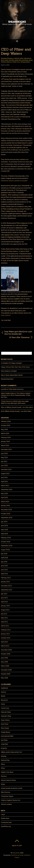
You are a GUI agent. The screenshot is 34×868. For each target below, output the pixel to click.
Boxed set (4, 700)
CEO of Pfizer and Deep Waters (16, 51)
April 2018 (4, 558)
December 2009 (6, 650)
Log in (3, 814)
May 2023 (4, 457)
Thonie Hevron (6, 401)
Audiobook (4, 688)
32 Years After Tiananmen (15, 337)
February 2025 (6, 437)
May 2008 (4, 678)
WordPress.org (6, 826)
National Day (5, 760)
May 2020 (4, 494)
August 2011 (5, 610)
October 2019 (6, 514)
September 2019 (7, 518)
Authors (4, 692)
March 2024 (5, 445)
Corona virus (18, 58)
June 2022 (4, 465)
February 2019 (6, 538)
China (3, 704)
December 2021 (6, 469)
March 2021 (5, 486)
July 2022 (4, 461)
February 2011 (6, 630)
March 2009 (5, 666)
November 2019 (6, 510)
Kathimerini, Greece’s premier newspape (14, 181)
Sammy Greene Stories (8, 780)
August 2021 (5, 473)
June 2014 (4, 566)
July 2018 (4, 554)
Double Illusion (6, 732)
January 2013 (5, 582)
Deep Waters (10, 60)
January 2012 (5, 606)
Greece (9, 62)
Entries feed (5, 818)
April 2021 (4, 481)
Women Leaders (6, 804)
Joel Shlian (4, 740)
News (31, 60)
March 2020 (5, 502)
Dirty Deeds (5, 728)
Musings (25, 60)
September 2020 (7, 489)
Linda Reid (18, 60)
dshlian (4, 58)
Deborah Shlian (6, 712)
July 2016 (4, 562)
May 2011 (4, 618)
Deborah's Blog (6, 716)
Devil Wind (5, 724)
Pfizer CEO (16, 62)
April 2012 (4, 602)
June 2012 (4, 598)
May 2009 (4, 662)
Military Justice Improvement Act (12, 752)
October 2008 (6, 674)
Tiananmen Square (7, 796)
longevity (4, 748)
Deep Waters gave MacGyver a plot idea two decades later (18, 333)
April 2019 (4, 534)
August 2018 (5, 550)
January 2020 (5, 505)
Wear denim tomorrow (16, 389)
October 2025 (6, 425)
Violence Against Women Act (11, 800)
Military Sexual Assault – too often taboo (20, 407)
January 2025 (5, 441)
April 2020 (4, 497)
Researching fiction (7, 379)
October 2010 (6, 638)
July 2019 (4, 522)
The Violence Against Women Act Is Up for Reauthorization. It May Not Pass (16, 395)
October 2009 (6, 654)
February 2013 (6, 578)
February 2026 (6, 421)
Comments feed (6, 822)
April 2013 (4, 574)
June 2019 (4, 526)
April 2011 (4, 622)
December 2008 (6, 670)
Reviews (4, 776)
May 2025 (4, 429)
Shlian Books (16, 853)
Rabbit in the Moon (7, 772)
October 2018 (6, 542)
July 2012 (4, 594)
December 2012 (6, 586)
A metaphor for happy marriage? (12, 363)
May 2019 (4, 530)
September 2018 (7, 546)
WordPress (14, 855)
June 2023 (4, 453)
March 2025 (5, 433)
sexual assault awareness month (12, 788)
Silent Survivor (6, 792)
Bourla (10, 58)
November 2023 (6, 449)
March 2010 (5, 646)
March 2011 (5, 626)
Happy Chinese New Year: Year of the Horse (15, 367)
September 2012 (7, 590)
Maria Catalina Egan (8, 393)
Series (3, 784)
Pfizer (3, 62)
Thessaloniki (25, 62)
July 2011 (4, 614)
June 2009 (4, 658)
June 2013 (4, 570)
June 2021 (4, 477)
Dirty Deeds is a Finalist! (9, 371)
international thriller (7, 736)
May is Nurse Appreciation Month (12, 375)
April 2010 (4, 642)
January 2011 (5, 634)
